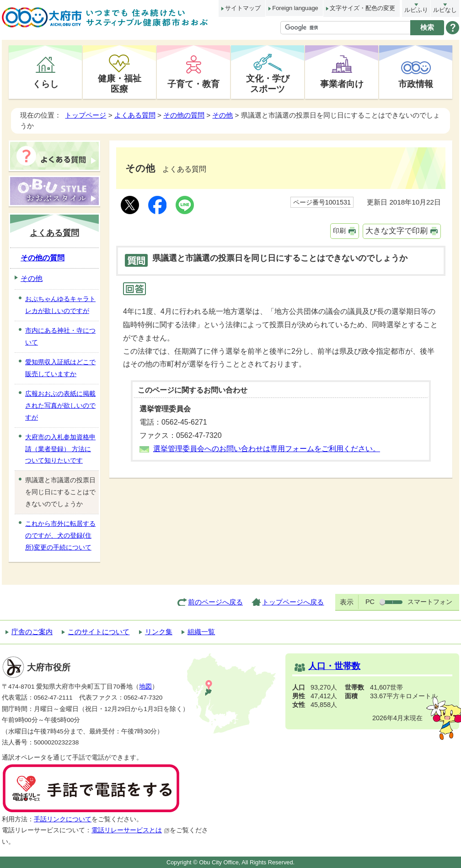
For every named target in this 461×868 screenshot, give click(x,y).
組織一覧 (201, 632)
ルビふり (416, 10)
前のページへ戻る (215, 602)
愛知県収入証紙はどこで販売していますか (60, 368)
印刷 (339, 231)
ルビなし (445, 10)
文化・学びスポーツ (268, 84)
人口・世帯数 (334, 666)
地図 (145, 687)
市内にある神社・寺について (60, 336)
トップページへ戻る (293, 602)
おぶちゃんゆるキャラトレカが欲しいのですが (60, 305)
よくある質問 (135, 115)
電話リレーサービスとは (131, 830)
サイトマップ (243, 8)
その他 (222, 115)
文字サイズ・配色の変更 (362, 8)
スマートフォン (430, 602)
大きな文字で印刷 (397, 231)
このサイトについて (99, 632)
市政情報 (416, 84)
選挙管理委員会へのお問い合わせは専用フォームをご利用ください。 (267, 449)
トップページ (86, 115)
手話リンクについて (63, 819)
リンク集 (159, 632)
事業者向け (342, 84)
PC (370, 602)
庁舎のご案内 (32, 632)
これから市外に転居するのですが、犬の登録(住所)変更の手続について (60, 535)
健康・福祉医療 (120, 84)
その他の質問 (184, 115)
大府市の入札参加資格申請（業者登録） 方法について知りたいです (60, 449)
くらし (46, 84)
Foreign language (295, 8)
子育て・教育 (193, 84)
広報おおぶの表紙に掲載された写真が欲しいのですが (60, 405)
